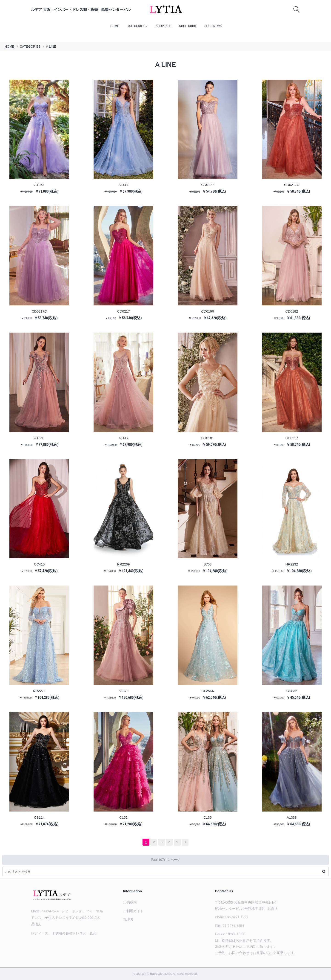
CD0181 (207, 438)
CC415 (39, 564)
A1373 (123, 691)
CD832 (292, 691)
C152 (123, 817)
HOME (115, 26)
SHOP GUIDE (188, 26)
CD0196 (207, 311)
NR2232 (292, 564)
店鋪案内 (130, 902)
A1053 (39, 184)
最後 (185, 842)
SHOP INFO (164, 26)
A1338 (292, 817)
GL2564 (207, 691)
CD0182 (292, 311)
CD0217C (292, 184)
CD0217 (123, 311)
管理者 (128, 919)
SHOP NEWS (213, 26)
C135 (208, 817)
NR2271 (39, 691)
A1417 (123, 184)
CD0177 (207, 184)
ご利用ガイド (133, 911)
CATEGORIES (136, 26)
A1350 (39, 438)
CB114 (39, 817)
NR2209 (123, 564)
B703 (207, 564)
